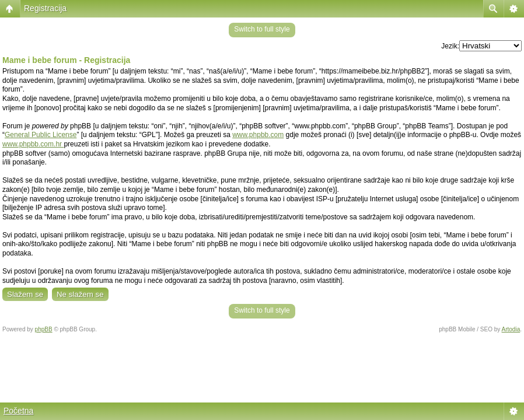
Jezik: (450, 46)
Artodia (511, 329)
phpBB (44, 329)
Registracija (45, 8)
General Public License (41, 135)
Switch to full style (262, 29)
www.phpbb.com (258, 135)
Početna (18, 411)
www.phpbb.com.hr (33, 144)
